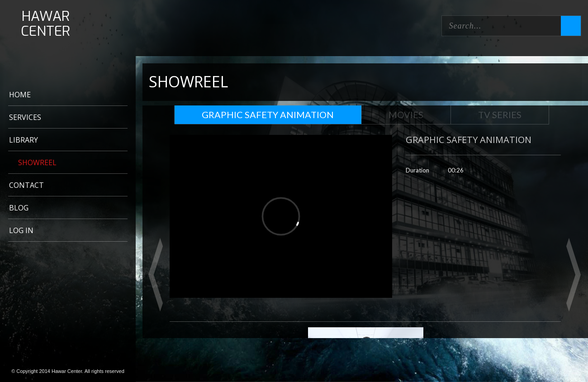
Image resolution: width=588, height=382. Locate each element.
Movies (406, 115)
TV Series (500, 115)
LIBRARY (24, 140)
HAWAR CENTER (45, 24)
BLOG (19, 208)
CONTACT (26, 185)
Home (20, 95)
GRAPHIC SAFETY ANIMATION (268, 115)
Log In (21, 230)
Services (25, 117)
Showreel (37, 162)
